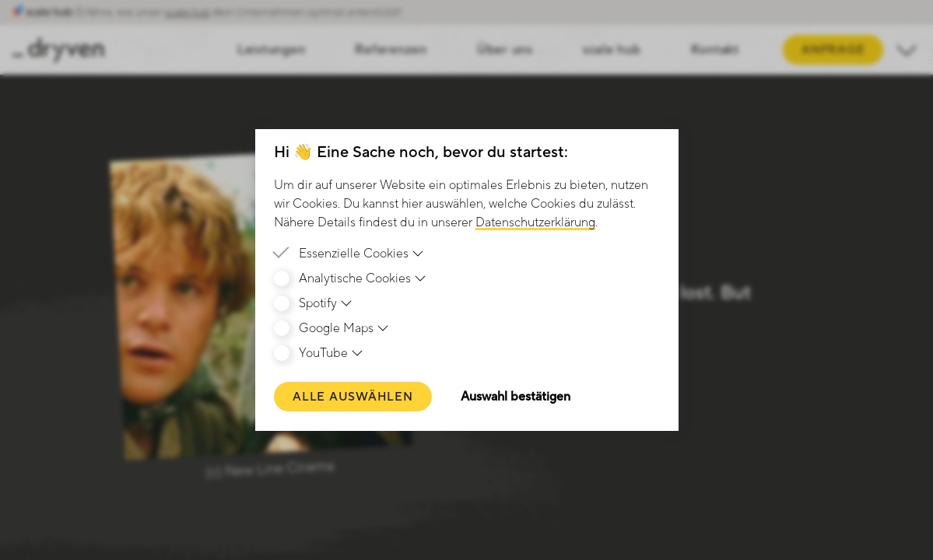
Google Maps (344, 328)
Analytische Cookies (363, 278)
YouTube (331, 353)
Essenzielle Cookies (362, 254)
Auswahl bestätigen (516, 397)
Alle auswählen (353, 397)
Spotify (326, 303)
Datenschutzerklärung (535, 222)
